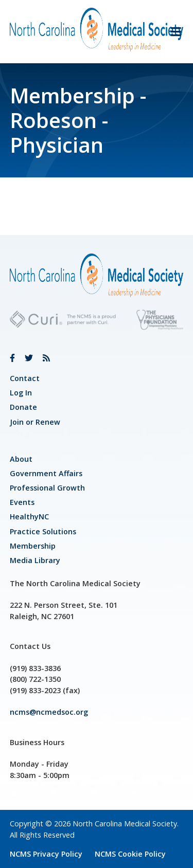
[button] (172, 32)
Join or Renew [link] (35, 422)
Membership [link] (33, 546)
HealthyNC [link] (29, 517)
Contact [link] (25, 378)
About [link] (21, 459)
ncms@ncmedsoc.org (49, 712)
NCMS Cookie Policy (130, 854)
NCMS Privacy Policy (46, 854)
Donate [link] (23, 407)
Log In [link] (21, 393)
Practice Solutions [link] (43, 531)
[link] (12, 358)
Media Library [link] (35, 560)
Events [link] (22, 502)
